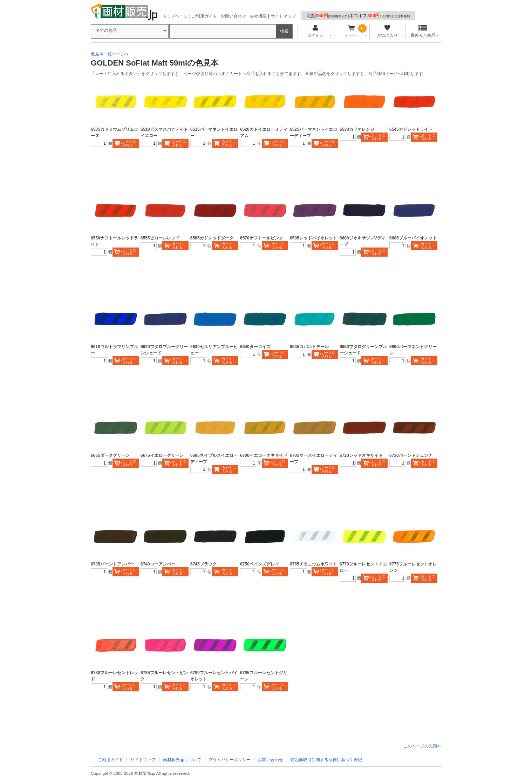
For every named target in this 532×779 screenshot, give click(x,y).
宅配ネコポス (358, 16)
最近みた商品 (423, 31)
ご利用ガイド (204, 16)
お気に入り (387, 31)
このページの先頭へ (422, 746)
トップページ (175, 16)
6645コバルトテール (309, 347)
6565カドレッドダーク (212, 238)
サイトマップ (283, 16)
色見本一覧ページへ (110, 54)
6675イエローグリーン (162, 455)
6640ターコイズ (255, 347)
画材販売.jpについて (182, 760)
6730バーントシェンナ (411, 455)
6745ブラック (203, 564)
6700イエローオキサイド (264, 455)
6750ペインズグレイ (260, 564)
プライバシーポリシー (230, 760)
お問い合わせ (233, 16)
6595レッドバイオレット (313, 238)
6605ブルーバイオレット (413, 238)
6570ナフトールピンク (262, 238)
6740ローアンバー (158, 564)
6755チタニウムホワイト (313, 564)
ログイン (315, 31)
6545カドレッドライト (411, 129)
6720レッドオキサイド (361, 455)
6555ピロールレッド (160, 238)
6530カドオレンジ (357, 129)
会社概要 (258, 16)
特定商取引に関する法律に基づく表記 (326, 760)
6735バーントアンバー (112, 564)
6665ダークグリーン (110, 455)
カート (351, 31)
